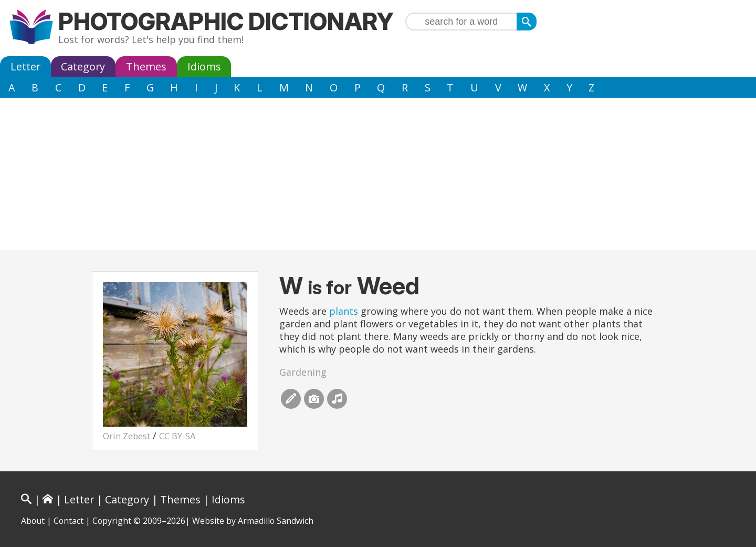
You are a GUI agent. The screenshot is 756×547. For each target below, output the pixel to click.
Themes (146, 66)
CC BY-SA (177, 436)
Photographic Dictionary (226, 21)
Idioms (204, 66)
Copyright (112, 521)
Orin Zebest (127, 436)
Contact (69, 521)
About (33, 521)
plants (344, 311)
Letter (25, 66)
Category (83, 66)
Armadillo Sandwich (276, 521)
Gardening (303, 372)
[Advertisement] (378, 177)
